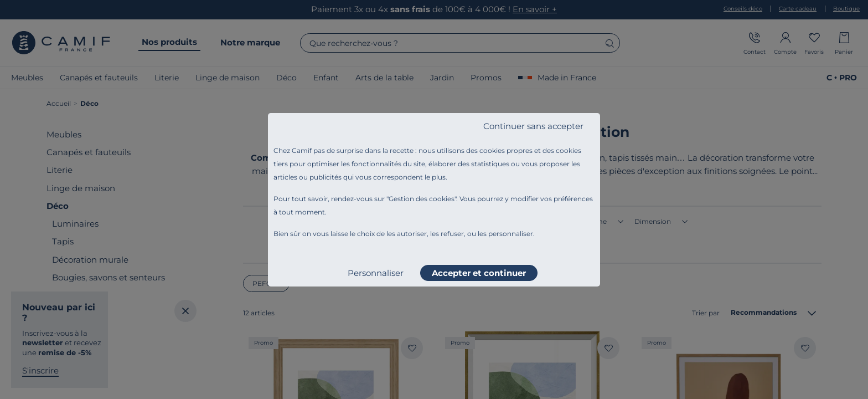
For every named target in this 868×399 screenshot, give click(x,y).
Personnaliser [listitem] (376, 273)
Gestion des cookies (422, 199)
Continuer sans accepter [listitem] (533, 126)
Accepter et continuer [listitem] (479, 273)
